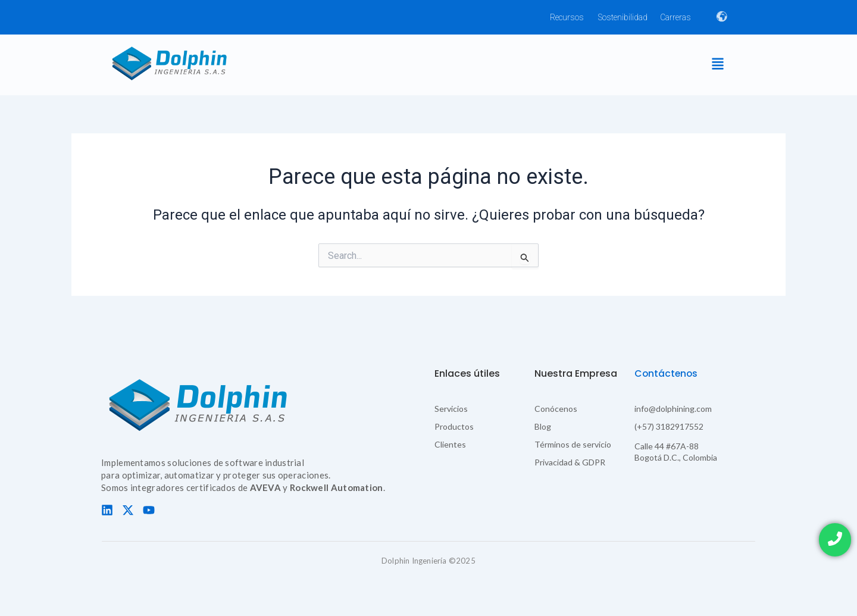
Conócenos (556, 409)
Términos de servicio (573, 444)
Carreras (675, 17)
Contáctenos (667, 373)
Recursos (567, 17)
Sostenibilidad (623, 17)
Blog (543, 426)
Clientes (450, 444)
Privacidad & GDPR (570, 462)
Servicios (451, 409)
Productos (454, 426)
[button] (717, 65)
